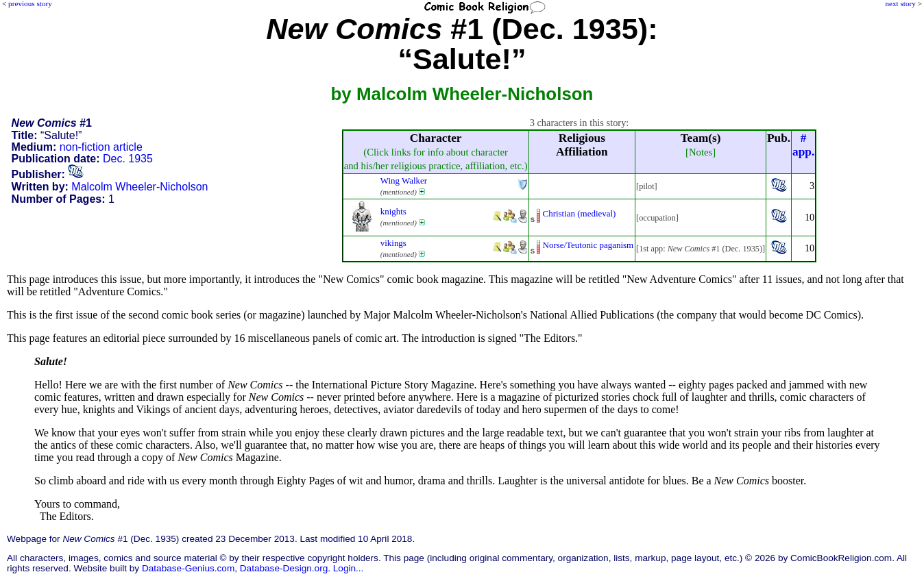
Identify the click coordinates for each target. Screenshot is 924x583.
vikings (393, 243)
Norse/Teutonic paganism (588, 245)
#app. (803, 145)
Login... (349, 568)
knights (393, 211)
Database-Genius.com (188, 568)
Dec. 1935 (128, 159)
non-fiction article (101, 147)
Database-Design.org (284, 568)
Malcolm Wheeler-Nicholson (139, 187)
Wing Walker (404, 181)
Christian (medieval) (580, 213)
